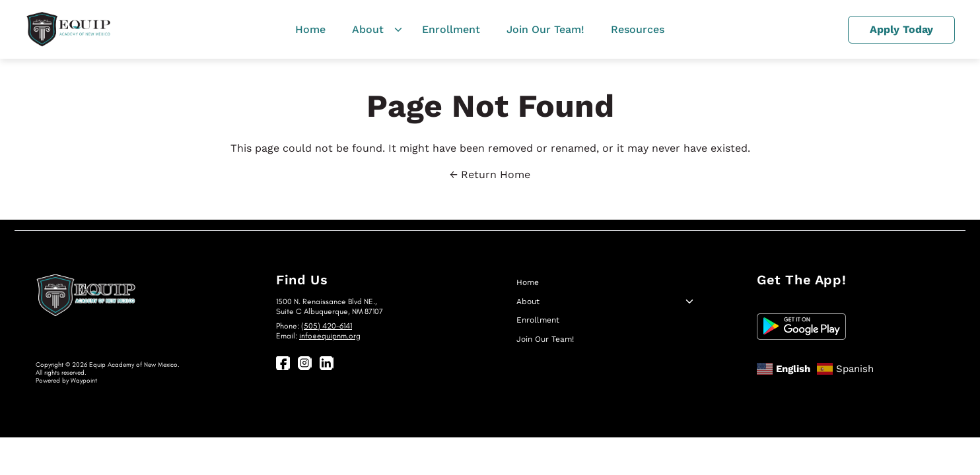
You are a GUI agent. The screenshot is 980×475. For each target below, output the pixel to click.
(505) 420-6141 (327, 326)
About (368, 29)
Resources (638, 29)
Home (310, 29)
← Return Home (490, 174)
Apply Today (901, 29)
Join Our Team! (545, 29)
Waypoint (84, 381)
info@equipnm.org (330, 336)
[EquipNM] (68, 29)
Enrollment (451, 29)
